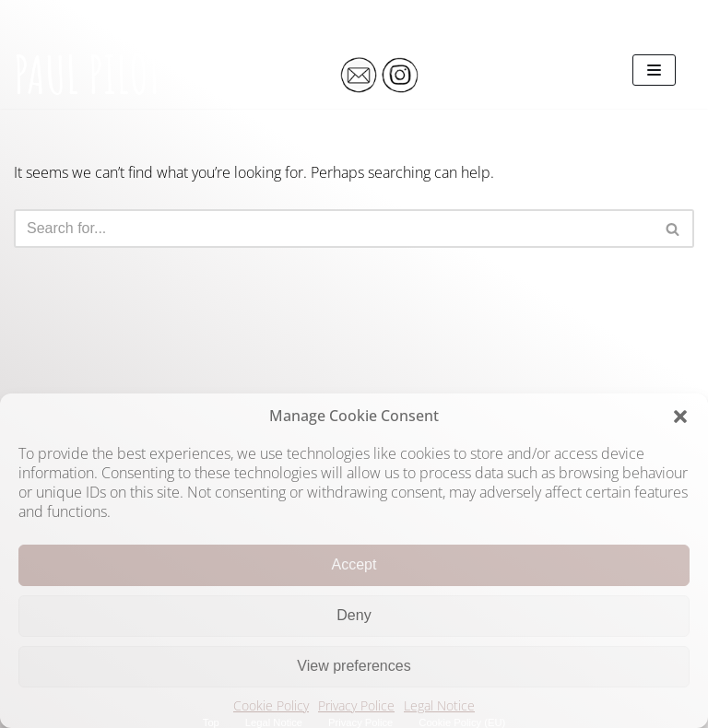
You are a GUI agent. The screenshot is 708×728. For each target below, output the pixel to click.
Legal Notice (439, 705)
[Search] (333, 229)
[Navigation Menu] (654, 70)
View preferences (354, 666)
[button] (680, 417)
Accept (354, 564)
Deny (354, 615)
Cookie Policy (271, 705)
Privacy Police (356, 705)
